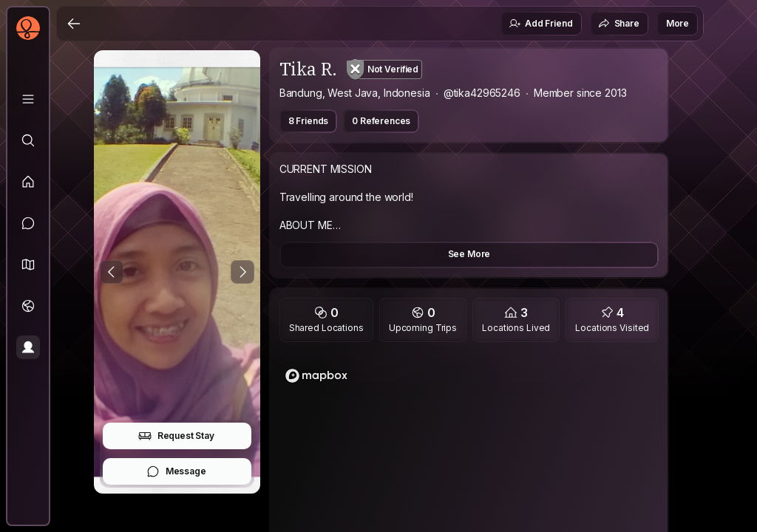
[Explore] (28, 140)
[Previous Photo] (112, 272)
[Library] (28, 99)
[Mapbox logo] (316, 376)
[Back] (74, 24)
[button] (28, 265)
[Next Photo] (242, 272)
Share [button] (619, 24)
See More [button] (469, 254)
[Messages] (28, 223)
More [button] (678, 23)
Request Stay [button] (176, 436)
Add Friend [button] (540, 24)
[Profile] (28, 347)
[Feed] (28, 182)
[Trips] (28, 306)
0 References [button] (381, 121)
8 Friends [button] (309, 121)
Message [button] (176, 471)
